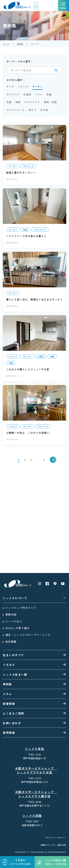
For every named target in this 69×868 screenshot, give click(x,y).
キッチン (37, 87)
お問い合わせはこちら (21, 498)
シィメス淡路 (32, 816)
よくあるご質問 (13, 713)
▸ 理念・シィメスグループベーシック (27, 635)
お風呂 (27, 94)
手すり (32, 110)
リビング (23, 87)
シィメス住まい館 (15, 674)
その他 (44, 110)
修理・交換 (50, 102)
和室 (18, 102)
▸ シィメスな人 (13, 621)
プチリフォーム (16, 110)
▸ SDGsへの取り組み (16, 628)
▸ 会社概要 (10, 642)
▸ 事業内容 (10, 614)
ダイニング (13, 94)
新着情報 (9, 704)
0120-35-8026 (34, 556)
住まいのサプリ (13, 655)
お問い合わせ (12, 723)
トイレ (39, 94)
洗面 (49, 94)
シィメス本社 (35, 749)
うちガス (9, 665)
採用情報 (9, 733)
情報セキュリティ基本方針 (53, 845)
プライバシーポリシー (56, 838)
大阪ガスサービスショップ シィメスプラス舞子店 (35, 794)
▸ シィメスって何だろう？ (20, 608)
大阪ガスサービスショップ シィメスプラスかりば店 (35, 770)
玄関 (9, 102)
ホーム (6, 44)
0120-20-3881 (34, 532)
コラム (7, 694)
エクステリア (32, 102)
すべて (10, 87)
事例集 (20, 44)
